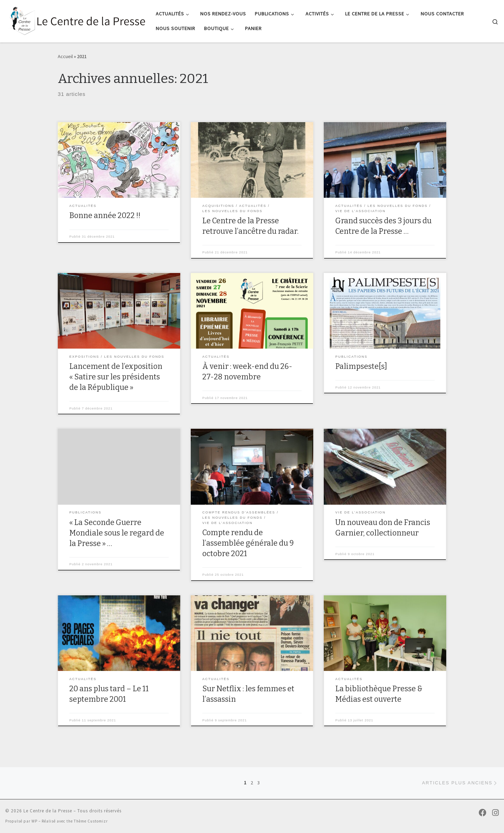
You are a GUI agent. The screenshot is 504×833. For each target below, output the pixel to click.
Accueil (65, 56)
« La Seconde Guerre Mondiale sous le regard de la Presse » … (117, 533)
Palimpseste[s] (361, 366)
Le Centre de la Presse (48, 811)
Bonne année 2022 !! (105, 216)
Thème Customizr (91, 821)
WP (34, 821)
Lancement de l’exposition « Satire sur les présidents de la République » (116, 377)
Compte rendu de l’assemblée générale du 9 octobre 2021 (248, 543)
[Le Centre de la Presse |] (75, 20)
